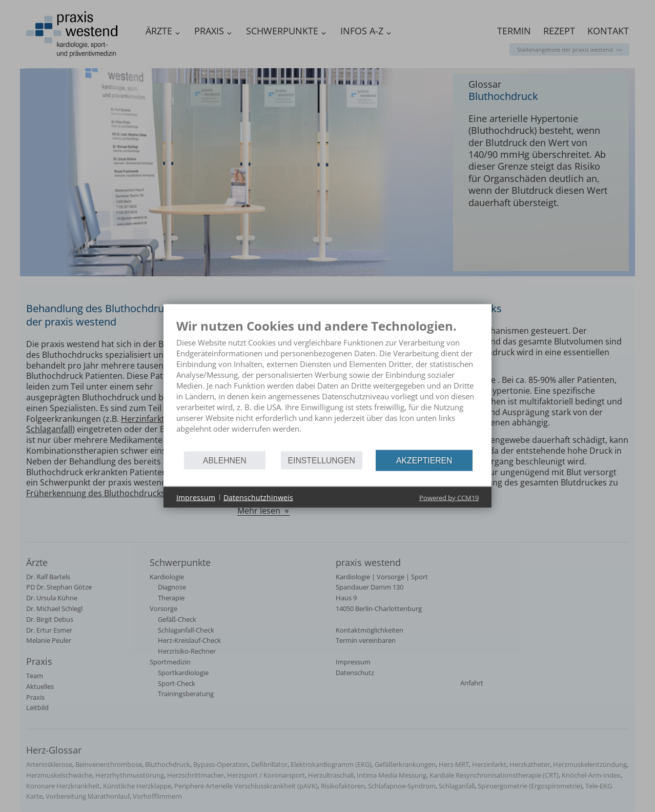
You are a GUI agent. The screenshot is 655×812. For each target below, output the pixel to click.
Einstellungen (322, 460)
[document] (327, 384)
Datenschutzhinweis (258, 497)
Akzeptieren (424, 460)
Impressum (196, 497)
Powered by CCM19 (449, 498)
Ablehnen (225, 460)
